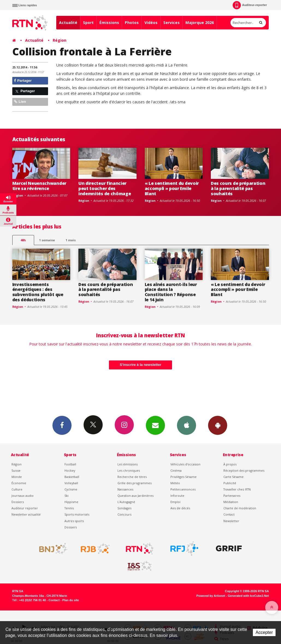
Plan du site (71, 600)
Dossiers (18, 502)
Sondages (124, 508)
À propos (230, 464)
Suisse (16, 470)
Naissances (125, 489)
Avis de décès (180, 508)
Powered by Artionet (211, 596)
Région (60, 40)
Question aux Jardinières (135, 496)
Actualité (68, 22)
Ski (66, 496)
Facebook (62, 425)
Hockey (70, 470)
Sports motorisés (77, 514)
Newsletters (155, 425)
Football (70, 464)
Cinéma (176, 470)
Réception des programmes (244, 470)
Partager (23, 81)
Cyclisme (71, 489)
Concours (124, 514)
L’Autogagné (126, 502)
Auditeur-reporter (250, 5)
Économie (19, 483)
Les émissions (128, 464)
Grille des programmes (134, 483)
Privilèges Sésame (184, 477)
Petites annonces (183, 489)
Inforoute (177, 496)
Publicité (230, 483)
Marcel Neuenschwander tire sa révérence (39, 186)
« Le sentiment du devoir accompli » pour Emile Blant (172, 188)
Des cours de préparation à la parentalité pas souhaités (238, 188)
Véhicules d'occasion (185, 464)
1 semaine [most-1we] (47, 240)
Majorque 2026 (200, 22)
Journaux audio (23, 496)
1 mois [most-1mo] (71, 240)
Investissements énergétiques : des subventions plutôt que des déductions (38, 292)
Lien (20, 102)
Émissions (109, 22)
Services (171, 22)
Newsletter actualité (26, 514)
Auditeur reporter (25, 508)
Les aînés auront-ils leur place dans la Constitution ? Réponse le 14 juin (171, 292)
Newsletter (231, 521)
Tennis (69, 508)
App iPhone (187, 425)
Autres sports (74, 521)
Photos (132, 22)
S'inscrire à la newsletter (141, 365)
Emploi (175, 502)
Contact (229, 514)
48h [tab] (23, 240)
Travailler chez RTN (237, 489)
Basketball (72, 477)
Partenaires (232, 496)
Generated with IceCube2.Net (248, 596)
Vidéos (151, 22)
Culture (17, 489)
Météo (175, 483)
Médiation (231, 502)
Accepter (264, 632)
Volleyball (71, 483)
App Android (218, 425)
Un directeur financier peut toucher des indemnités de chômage (105, 188)
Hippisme (71, 502)
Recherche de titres (132, 477)
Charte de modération (240, 508)
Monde (17, 477)
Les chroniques (129, 470)
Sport (88, 22)
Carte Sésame (233, 477)
